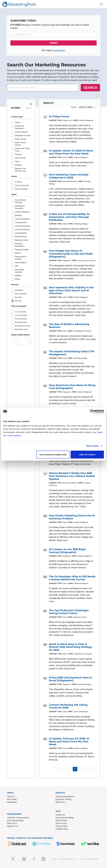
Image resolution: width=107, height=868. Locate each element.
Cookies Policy (62, 829)
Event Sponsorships (15, 820)
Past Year (18, 297)
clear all (28, 108)
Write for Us (12, 823)
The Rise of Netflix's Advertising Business (69, 326)
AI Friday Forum (59, 117)
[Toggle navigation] (101, 4)
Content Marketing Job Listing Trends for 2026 (68, 706)
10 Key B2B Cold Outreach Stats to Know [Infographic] (70, 679)
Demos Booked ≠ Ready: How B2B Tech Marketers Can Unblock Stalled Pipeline (72, 476)
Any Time (18, 301)
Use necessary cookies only (53, 454)
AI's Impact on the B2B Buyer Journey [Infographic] (68, 551)
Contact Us (60, 815)
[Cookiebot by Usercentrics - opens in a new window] (92, 412)
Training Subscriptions (65, 796)
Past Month (19, 290)
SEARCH (90, 88)
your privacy (59, 50)
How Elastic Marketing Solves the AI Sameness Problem (72, 517)
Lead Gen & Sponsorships (18, 818)
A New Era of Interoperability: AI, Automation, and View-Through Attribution (69, 217)
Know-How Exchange (65, 818)
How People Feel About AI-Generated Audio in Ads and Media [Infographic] (71, 254)
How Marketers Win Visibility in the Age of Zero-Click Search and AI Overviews (71, 290)
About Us (11, 796)
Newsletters (12, 802)
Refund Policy (61, 820)
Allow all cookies (87, 454)
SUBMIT (53, 43)
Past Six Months (21, 294)
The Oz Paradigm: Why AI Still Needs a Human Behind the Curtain (72, 578)
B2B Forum (60, 802)
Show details (93, 446)
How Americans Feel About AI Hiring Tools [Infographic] (72, 387)
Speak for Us (12, 826)
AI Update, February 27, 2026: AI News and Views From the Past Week (69, 742)
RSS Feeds (12, 799)
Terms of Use (61, 823)
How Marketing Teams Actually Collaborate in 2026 (69, 176)
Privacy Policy (61, 826)
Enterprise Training (63, 799)
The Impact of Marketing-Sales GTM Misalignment (72, 353)
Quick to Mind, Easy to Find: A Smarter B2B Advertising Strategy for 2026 (70, 647)
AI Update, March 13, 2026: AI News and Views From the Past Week (71, 152)
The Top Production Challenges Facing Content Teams (69, 612)
